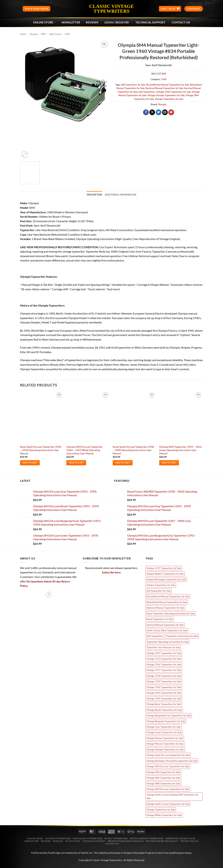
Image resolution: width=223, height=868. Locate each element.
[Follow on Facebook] (49, 595)
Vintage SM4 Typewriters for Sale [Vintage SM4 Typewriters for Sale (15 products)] (163, 778)
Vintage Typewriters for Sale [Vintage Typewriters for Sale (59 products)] (161, 810)
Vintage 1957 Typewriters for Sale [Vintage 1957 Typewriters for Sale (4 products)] (164, 670)
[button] (170, 9)
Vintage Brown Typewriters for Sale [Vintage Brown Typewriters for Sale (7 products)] (164, 710)
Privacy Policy (190, 841)
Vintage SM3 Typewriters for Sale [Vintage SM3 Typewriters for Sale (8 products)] (163, 772)
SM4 (43, 34)
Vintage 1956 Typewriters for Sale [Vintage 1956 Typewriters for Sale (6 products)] (164, 664)
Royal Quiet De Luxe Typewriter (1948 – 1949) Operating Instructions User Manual (133, 450)
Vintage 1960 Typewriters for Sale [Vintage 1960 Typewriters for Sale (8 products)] (164, 687)
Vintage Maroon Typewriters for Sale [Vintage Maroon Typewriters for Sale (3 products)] (165, 744)
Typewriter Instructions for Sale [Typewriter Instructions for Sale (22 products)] (182, 636)
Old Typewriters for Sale (133, 85)
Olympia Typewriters (58, 838)
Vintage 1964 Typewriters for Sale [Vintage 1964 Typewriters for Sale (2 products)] (164, 693)
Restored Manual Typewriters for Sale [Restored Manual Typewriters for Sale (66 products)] (165, 608)
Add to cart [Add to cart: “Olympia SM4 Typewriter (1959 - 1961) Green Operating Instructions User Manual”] (169, 463)
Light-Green (55, 34)
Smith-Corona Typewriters (147, 838)
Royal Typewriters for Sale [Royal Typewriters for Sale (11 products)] (160, 619)
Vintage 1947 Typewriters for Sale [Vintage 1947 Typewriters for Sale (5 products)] (164, 653)
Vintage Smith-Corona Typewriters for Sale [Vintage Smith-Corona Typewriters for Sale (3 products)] (168, 804)
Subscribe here (111, 572)
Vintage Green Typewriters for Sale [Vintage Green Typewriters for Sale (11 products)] (164, 732)
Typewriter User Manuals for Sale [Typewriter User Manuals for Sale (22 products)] (163, 647)
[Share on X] (152, 112)
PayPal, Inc (87, 853)
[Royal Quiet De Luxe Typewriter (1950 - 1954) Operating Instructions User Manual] (42, 417)
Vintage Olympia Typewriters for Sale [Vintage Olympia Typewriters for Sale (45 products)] (165, 749)
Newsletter (32, 841)
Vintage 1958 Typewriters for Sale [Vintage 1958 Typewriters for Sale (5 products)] (164, 676)
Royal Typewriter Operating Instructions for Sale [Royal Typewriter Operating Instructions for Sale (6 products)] (171, 614)
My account (73, 841)
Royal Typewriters (116, 838)
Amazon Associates (134, 853)
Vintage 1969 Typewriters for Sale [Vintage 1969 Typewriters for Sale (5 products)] (164, 699)
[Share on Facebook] (146, 112)
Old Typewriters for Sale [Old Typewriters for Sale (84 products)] (159, 591)
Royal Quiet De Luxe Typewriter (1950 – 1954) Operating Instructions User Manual (41, 450)
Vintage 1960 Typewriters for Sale (174, 92)
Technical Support (94, 841)
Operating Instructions (180, 838)
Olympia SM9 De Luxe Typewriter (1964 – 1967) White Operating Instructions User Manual (84, 450)
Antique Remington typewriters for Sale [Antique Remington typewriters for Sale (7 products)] (166, 579)
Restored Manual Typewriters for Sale (164, 88)
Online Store (44, 22)
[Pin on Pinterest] (171, 112)
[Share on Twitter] (159, 112)
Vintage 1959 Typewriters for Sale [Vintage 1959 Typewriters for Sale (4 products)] (164, 681)
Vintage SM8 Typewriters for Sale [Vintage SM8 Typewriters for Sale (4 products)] (163, 784)
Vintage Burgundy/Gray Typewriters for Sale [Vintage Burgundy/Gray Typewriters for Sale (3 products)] (169, 715)
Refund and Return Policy (162, 841)
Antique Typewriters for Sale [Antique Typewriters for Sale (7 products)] (161, 585)
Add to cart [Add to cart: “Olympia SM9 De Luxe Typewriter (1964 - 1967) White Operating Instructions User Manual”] (76, 463)
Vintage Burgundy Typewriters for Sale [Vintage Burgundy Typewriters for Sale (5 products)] (166, 721)
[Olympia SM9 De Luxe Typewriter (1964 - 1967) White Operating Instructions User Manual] (88, 417)
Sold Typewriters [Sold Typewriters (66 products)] (155, 636)
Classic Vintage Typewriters (111, 9)
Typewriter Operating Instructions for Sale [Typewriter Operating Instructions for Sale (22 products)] (168, 642)
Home (23, 34)
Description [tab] (95, 195)
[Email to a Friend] (165, 112)
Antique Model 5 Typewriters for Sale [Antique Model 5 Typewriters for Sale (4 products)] (165, 574)
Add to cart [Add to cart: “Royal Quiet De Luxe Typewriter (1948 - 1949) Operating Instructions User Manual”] (123, 463)
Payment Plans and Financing (126, 841)
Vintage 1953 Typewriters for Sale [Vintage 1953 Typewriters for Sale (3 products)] (164, 659)
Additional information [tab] (121, 195)
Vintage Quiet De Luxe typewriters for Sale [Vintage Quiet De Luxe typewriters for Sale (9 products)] (168, 755)
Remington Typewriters (88, 838)
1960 (67, 34)
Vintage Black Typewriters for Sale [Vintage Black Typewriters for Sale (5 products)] (164, 704)
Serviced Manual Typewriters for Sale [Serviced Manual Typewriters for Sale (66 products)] (165, 625)
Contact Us (181, 22)
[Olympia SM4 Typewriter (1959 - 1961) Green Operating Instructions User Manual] (181, 417)
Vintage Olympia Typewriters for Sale (166, 95)
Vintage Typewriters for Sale (169, 99)
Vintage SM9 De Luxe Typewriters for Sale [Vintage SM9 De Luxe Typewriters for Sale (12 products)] (168, 789)
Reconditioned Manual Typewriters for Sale (168, 85)
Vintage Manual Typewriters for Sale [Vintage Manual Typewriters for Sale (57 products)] (165, 738)
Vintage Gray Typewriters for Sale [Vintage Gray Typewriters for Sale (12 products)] (164, 727)
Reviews (92, 22)
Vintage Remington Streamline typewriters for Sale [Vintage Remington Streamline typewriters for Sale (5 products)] (172, 761)
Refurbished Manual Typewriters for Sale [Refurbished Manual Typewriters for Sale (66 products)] (167, 602)
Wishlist (58, 841)
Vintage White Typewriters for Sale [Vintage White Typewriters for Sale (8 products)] (164, 815)
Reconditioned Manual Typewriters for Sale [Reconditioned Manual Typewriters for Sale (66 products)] (168, 596)
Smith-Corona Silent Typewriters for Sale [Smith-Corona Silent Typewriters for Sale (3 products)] (167, 630)
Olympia (34, 34)
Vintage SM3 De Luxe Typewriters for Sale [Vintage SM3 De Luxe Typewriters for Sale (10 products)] (168, 766)
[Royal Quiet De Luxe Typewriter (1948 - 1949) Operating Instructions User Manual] (134, 417)
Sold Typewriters (147, 92)
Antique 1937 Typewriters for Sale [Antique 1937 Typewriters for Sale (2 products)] (164, 568)
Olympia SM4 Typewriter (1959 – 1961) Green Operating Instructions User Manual (180, 450)
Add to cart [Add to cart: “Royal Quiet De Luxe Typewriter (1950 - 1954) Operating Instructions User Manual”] (30, 463)
